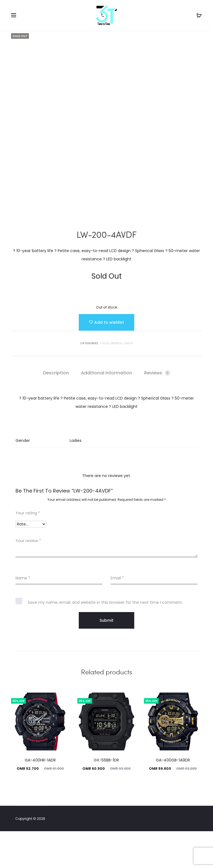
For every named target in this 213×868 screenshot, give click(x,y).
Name (23, 615)
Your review (28, 577)
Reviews (157, 410)
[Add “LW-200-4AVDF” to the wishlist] (106, 359)
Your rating (28, 550)
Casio (104, 380)
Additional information (106, 410)
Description (56, 410)
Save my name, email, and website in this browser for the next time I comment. (105, 639)
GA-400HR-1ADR (40, 797)
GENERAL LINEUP (122, 380)
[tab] (56, 410)
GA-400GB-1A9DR (173, 797)
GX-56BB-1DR (106, 797)
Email (117, 615)
